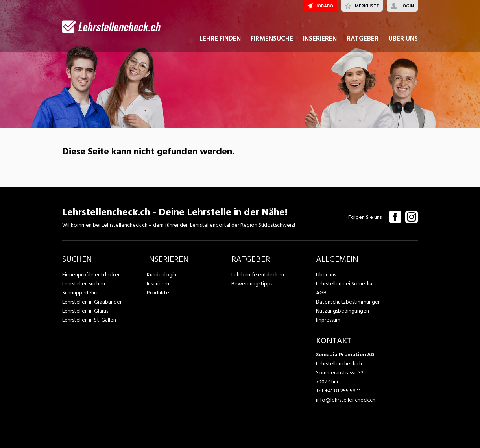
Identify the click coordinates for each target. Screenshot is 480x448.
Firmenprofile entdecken (91, 275)
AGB (321, 293)
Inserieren (158, 284)
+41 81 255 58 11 (343, 391)
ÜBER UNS (403, 39)
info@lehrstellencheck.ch (346, 400)
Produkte (158, 293)
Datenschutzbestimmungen (348, 302)
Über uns (326, 275)
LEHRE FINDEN (220, 39)
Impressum (328, 320)
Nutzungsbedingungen (342, 311)
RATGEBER (363, 39)
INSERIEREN (320, 39)
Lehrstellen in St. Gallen (89, 320)
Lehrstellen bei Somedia (344, 284)
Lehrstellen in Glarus (85, 311)
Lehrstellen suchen (84, 284)
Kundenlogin (162, 275)
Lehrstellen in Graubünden (92, 302)
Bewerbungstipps (252, 284)
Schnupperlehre (80, 293)
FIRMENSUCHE (272, 39)
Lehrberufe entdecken (258, 275)
